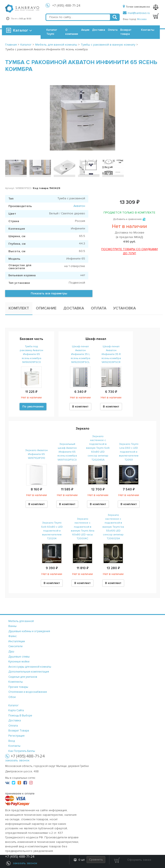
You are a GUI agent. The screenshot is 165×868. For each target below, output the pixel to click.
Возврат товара (126, 32)
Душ (11, 651)
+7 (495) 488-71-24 (66, 6)
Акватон (79, 206)
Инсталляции (17, 641)
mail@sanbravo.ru (136, 13)
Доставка (99, 30)
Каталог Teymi (52, 32)
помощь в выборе (20, 716)
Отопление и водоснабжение (28, 692)
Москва (142, 19)
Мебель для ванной (21, 621)
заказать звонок (17, 760)
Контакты (148, 30)
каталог (14, 705)
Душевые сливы (19, 657)
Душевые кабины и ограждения (29, 631)
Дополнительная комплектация (29, 672)
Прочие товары (18, 687)
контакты (14, 746)
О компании (72, 32)
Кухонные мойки (19, 662)
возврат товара (19, 731)
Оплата (113, 30)
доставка (15, 721)
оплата (13, 726)
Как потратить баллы (22, 751)
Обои (12, 697)
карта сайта (16, 710)
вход (12, 741)
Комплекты (16, 682)
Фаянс (13, 636)
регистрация (16, 736)
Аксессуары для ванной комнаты (30, 667)
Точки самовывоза (136, 7)
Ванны (12, 626)
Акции (85, 30)
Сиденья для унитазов (23, 677)
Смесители (15, 646)
